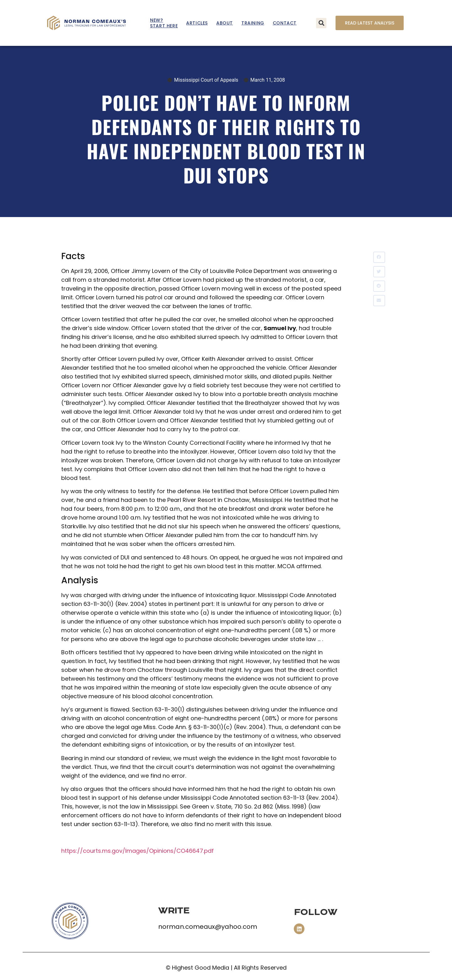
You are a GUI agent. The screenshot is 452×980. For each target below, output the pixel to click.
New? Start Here (164, 23)
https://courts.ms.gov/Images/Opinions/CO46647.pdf (137, 851)
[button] (321, 23)
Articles (197, 23)
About (225, 23)
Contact (285, 23)
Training (253, 23)
